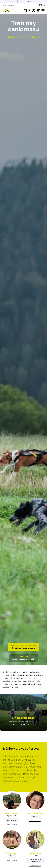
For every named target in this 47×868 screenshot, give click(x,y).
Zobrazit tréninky (12, 824)
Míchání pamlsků (8, 5)
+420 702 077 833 (25, 2)
